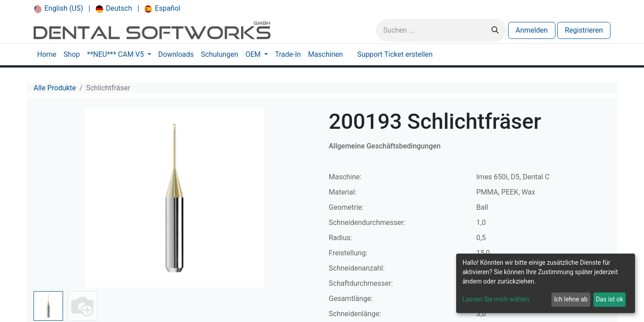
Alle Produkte (55, 88)
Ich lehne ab (571, 299)
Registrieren (584, 30)
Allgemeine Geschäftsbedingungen (385, 146)
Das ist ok (609, 299)
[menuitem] (59, 8)
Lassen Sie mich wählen (496, 299)
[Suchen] (495, 30)
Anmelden (532, 30)
